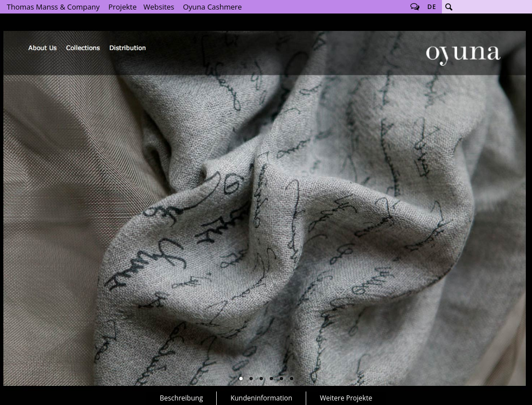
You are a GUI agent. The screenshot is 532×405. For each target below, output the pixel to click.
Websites (159, 7)
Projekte (122, 7)
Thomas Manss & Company (53, 7)
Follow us (415, 7)
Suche (449, 7)
